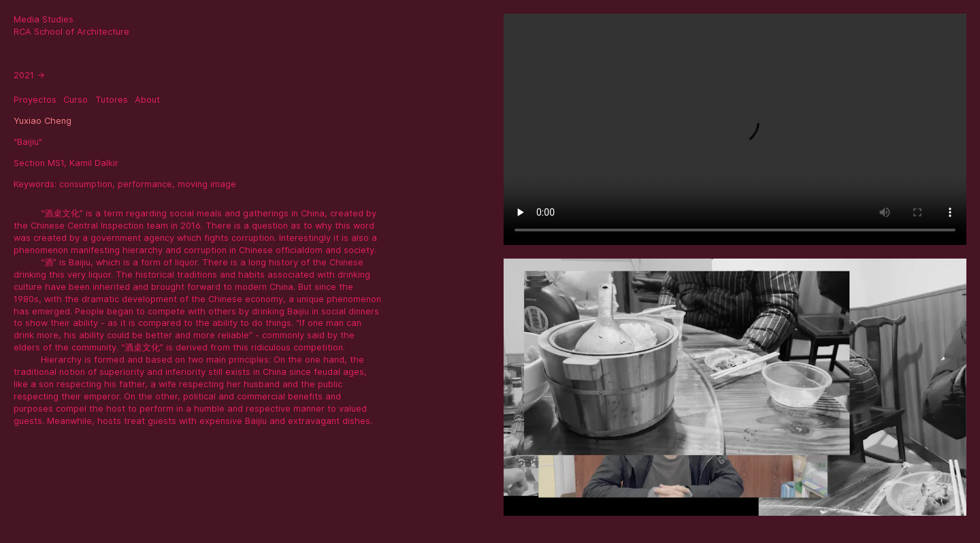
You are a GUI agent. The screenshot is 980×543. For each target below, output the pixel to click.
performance (145, 184)
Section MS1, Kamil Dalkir (66, 163)
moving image (207, 184)
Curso (76, 100)
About (147, 100)
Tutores (112, 100)
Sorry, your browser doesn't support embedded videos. (735, 129)
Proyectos (35, 100)
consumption (86, 184)
